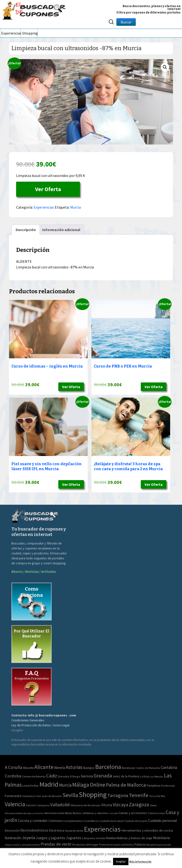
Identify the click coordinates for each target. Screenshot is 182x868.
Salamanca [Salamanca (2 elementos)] (29, 796)
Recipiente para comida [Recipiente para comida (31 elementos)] (159, 845)
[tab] (26, 230)
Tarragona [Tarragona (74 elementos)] (118, 795)
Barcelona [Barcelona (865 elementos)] (108, 767)
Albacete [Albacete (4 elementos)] (28, 768)
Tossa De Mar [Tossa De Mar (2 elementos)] (157, 796)
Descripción (26, 230)
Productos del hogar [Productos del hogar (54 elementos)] (85, 844)
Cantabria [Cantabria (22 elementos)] (169, 767)
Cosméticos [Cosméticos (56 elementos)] (91, 821)
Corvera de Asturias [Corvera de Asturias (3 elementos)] (34, 776)
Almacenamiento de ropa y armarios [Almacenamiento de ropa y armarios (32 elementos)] (24, 813)
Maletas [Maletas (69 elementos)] (111, 838)
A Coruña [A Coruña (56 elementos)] (13, 767)
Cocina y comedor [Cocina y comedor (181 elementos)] (33, 820)
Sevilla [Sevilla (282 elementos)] (70, 795)
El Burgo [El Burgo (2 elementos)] (75, 776)
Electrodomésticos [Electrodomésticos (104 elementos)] (34, 830)
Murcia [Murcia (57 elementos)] (65, 785)
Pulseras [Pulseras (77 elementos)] (140, 844)
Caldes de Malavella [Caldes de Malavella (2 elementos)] (148, 768)
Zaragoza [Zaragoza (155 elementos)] (139, 804)
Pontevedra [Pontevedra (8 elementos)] (13, 796)
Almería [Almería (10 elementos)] (60, 768)
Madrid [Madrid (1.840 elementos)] (49, 784)
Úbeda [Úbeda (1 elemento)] (153, 805)
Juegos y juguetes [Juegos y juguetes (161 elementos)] (50, 838)
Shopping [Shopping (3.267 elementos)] (93, 795)
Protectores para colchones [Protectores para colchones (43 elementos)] (116, 844)
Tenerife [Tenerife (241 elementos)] (139, 795)
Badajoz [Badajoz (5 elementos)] (89, 768)
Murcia (75, 207)
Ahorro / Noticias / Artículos (34, 572)
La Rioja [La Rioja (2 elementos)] (145, 776)
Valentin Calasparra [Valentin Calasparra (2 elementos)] (38, 805)
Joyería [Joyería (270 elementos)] (29, 838)
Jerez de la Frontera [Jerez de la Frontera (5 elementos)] (126, 776)
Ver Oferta (48, 189)
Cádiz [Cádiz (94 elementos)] (52, 776)
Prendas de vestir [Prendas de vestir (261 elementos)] (56, 844)
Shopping (30, 33)
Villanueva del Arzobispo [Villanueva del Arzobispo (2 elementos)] (85, 805)
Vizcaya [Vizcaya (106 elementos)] (121, 805)
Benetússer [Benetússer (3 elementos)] (129, 768)
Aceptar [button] (121, 861)
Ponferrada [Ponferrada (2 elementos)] (168, 786)
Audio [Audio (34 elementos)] (61, 813)
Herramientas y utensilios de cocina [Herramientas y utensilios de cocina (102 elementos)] (147, 830)
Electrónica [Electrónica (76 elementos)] (57, 830)
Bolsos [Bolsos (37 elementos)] (69, 813)
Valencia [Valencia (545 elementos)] (15, 804)
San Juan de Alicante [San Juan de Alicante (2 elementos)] (49, 796)
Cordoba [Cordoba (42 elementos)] (13, 776)
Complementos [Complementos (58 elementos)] (73, 821)
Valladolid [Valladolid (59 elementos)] (60, 805)
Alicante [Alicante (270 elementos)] (44, 767)
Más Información (140, 861)
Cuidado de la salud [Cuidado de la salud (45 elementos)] (111, 821)
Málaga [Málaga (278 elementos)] (81, 785)
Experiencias (11, 33)
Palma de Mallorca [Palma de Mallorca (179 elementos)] (126, 785)
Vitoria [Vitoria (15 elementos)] (107, 805)
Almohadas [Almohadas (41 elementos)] (51, 813)
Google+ (17, 730)
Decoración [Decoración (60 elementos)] (12, 831)
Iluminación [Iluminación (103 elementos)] (13, 838)
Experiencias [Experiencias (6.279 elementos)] (102, 829)
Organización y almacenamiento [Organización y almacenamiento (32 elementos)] (22, 845)
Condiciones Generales (28, 720)
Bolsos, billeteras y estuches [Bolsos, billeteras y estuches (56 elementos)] (90, 813)
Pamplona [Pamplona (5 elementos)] (154, 786)
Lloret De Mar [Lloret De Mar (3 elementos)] (31, 786)
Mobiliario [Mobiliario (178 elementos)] (162, 838)
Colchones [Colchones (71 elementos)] (55, 821)
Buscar (126, 22)
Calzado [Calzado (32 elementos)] (113, 813)
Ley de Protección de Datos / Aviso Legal (40, 725)
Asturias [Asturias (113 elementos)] (74, 767)
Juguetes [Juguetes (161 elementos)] (74, 838)
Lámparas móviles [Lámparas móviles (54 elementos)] (94, 838)
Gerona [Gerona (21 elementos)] (87, 776)
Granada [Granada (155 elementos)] (103, 776)
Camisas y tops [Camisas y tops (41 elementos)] (156, 813)
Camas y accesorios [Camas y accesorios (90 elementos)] (133, 813)
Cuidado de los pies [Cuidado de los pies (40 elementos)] (136, 821)
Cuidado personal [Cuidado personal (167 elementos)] (163, 821)
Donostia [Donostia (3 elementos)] (64, 776)
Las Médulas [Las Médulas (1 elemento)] (157, 777)
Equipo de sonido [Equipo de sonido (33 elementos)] (74, 831)
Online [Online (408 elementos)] (98, 785)
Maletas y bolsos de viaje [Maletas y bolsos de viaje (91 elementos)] (134, 838)
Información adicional (61, 230)
